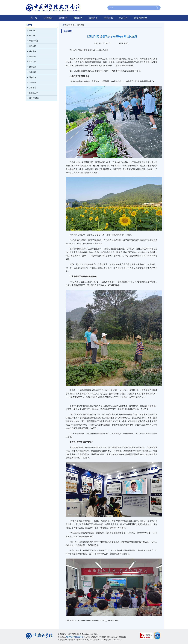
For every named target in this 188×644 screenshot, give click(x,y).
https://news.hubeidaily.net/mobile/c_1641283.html (97, 620)
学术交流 (31, 62)
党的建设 (31, 82)
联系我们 (131, 3)
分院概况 (48, 18)
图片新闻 (31, 30)
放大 (122, 43)
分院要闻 (31, 36)
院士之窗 (93, 18)
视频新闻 (31, 72)
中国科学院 (155, 3)
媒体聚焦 (31, 67)
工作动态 (31, 46)
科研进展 (31, 51)
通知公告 (31, 77)
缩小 (126, 43)
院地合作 (31, 56)
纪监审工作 (32, 93)
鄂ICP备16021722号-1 (75, 637)
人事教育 (31, 88)
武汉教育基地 (141, 18)
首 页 (34, 18)
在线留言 (106, 3)
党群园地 (108, 18)
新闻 (73, 25)
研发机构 (63, 18)
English (142, 3)
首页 (66, 25)
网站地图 (118, 3)
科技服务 (78, 18)
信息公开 (123, 18)
